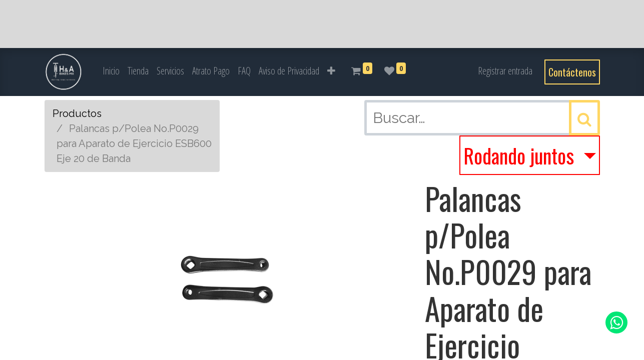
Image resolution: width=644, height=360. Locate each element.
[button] (331, 71)
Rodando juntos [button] (521, 155)
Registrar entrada (505, 71)
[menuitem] (111, 71)
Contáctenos (572, 72)
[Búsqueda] (584, 118)
